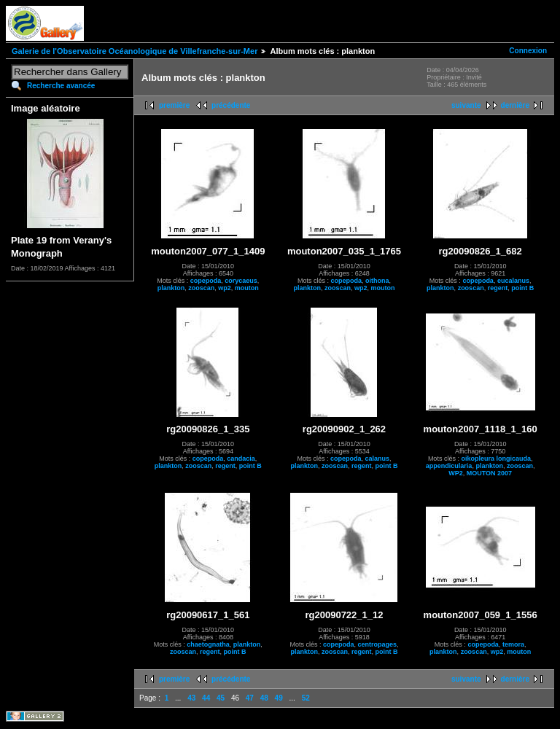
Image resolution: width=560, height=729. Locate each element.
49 (279, 698)
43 (191, 698)
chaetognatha (208, 644)
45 (221, 698)
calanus (377, 459)
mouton (247, 288)
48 (264, 698)
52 (306, 698)
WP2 (456, 473)
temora (513, 644)
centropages (377, 644)
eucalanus (513, 281)
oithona (377, 281)
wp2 (225, 288)
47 (250, 698)
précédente (231, 105)
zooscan (201, 288)
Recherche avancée (61, 86)
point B (522, 288)
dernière (515, 105)
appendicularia (449, 466)
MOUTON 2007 (489, 473)
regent (498, 288)
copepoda (206, 281)
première (174, 105)
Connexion (528, 51)
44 (206, 698)
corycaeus (241, 281)
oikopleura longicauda (496, 459)
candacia (241, 459)
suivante (466, 105)
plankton (171, 288)
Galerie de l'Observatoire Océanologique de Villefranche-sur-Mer (135, 51)
